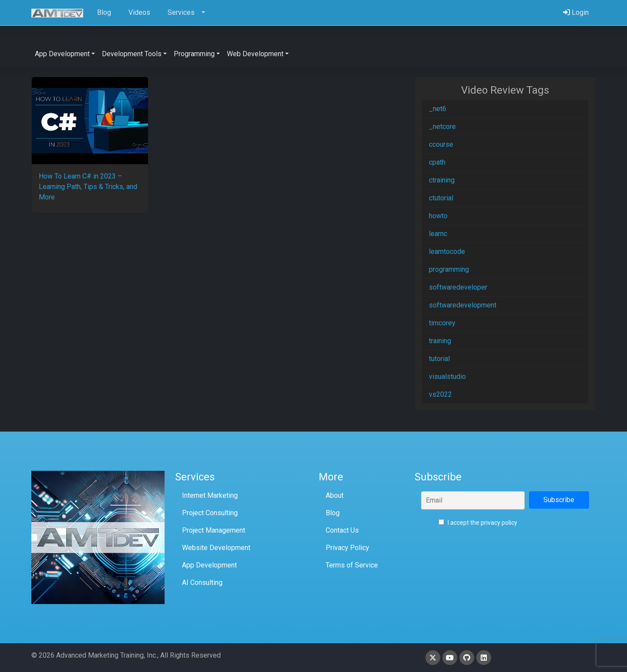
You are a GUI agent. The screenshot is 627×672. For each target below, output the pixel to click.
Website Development (216, 548)
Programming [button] (194, 54)
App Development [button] (62, 54)
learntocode (447, 252)
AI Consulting (202, 583)
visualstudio (447, 377)
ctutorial (441, 198)
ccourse (441, 144)
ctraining (442, 180)
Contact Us (342, 530)
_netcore (442, 127)
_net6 (438, 109)
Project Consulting (210, 513)
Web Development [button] (255, 54)
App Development (209, 565)
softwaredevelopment (463, 305)
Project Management (214, 530)
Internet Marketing (210, 495)
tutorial (439, 359)
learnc (438, 234)
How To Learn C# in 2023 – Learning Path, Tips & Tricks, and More (88, 187)
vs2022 (440, 394)
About (335, 495)
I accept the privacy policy (478, 523)
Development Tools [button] (132, 54)
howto (438, 216)
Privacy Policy (347, 548)
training (440, 341)
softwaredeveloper (458, 287)
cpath (437, 162)
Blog (333, 513)
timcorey (442, 323)
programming (449, 269)
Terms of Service (352, 565)
